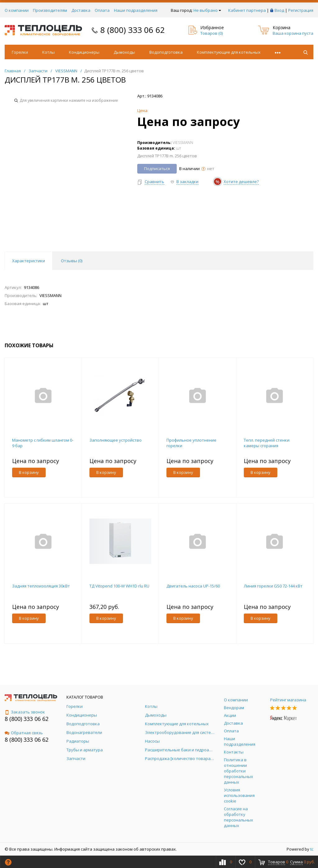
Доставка (81, 10)
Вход (279, 10)
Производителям (50, 10)
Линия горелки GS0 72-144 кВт (273, 586)
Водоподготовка (166, 52)
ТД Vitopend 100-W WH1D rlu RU (119, 586)
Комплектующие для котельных (229, 52)
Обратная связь (24, 733)
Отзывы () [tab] (72, 261)
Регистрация (301, 10)
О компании (17, 10)
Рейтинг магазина (288, 700)
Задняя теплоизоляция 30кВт (41, 586)
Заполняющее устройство (116, 440)
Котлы (48, 52)
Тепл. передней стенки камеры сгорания (267, 443)
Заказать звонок (25, 712)
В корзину (29, 472)
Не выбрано (207, 10)
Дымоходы (124, 52)
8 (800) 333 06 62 (133, 30)
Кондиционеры (84, 52)
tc (312, 849)
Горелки (20, 52)
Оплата (102, 10)
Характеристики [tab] (29, 261)
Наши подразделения (136, 10)
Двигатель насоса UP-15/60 (193, 586)
